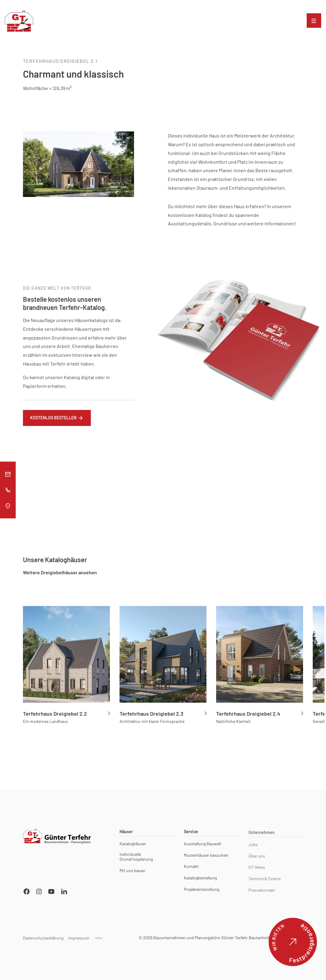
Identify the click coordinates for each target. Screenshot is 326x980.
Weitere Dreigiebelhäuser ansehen (60, 572)
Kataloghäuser (133, 846)
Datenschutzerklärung (43, 940)
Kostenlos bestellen (53, 420)
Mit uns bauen (133, 873)
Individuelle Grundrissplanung (136, 859)
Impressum (79, 940)
